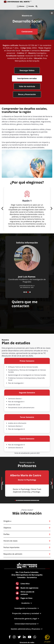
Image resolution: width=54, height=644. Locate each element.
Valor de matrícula (27, 86)
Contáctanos (27, 32)
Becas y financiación (27, 94)
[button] (37, 6)
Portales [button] (30, 6)
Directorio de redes (27, 642)
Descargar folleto (27, 70)
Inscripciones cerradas (27, 78)
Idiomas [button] (20, 6)
